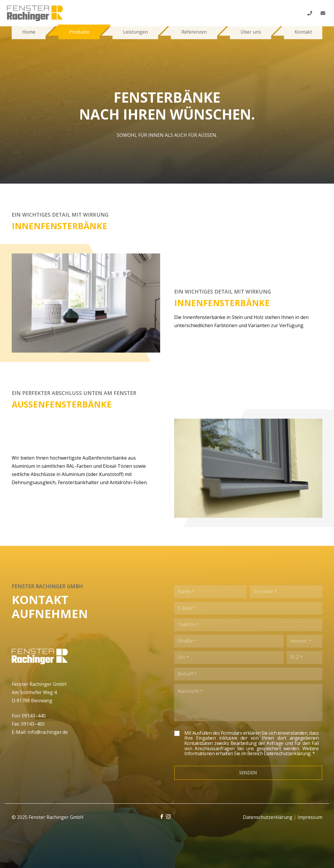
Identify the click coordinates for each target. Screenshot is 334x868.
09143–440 (34, 716)
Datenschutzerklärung (268, 817)
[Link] (35, 13)
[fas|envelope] (324, 13)
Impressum (310, 817)
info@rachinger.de (48, 732)
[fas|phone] (311, 13)
